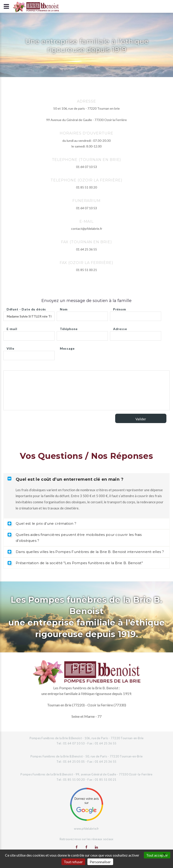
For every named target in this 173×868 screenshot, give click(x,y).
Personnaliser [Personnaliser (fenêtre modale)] (100, 862)
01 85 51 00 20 (86, 187)
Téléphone (69, 328)
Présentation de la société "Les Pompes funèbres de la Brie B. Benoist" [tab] (75, 563)
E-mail (12, 328)
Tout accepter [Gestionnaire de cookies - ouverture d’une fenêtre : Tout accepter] (157, 855)
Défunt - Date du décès (26, 308)
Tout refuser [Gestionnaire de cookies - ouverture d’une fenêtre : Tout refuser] (73, 862)
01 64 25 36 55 (86, 249)
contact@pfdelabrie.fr (87, 229)
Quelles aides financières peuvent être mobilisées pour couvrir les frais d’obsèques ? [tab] (75, 538)
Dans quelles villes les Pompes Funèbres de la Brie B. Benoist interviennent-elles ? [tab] (86, 552)
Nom (64, 308)
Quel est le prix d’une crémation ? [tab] (42, 523)
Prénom (120, 308)
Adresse (120, 328)
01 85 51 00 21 (86, 270)
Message (67, 347)
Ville (10, 347)
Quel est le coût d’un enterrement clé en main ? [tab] (65, 479)
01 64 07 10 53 (86, 167)
